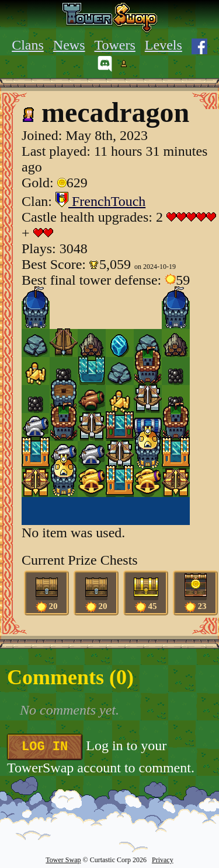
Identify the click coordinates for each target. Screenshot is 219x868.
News (69, 45)
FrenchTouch (100, 201)
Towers (115, 45)
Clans (28, 45)
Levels (164, 45)
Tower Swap (63, 860)
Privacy (163, 860)
